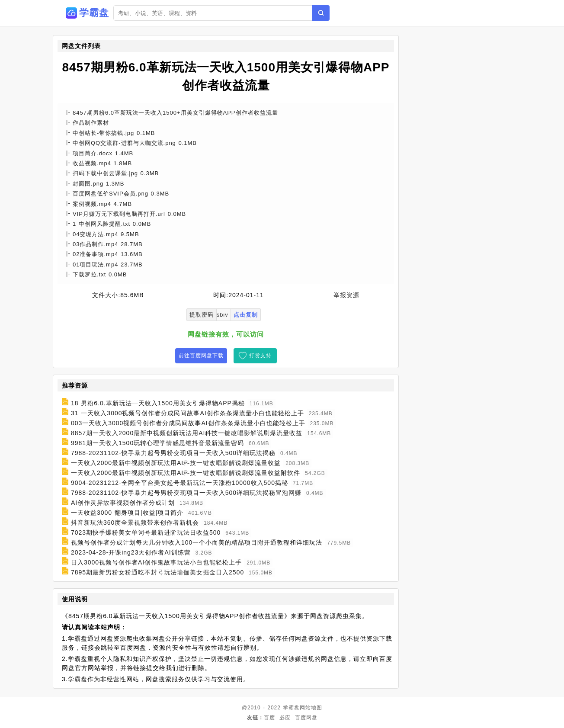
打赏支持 (260, 356)
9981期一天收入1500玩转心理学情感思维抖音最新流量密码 (157, 443)
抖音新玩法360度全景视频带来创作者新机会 (135, 523)
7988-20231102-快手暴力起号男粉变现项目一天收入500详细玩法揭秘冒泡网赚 (186, 493)
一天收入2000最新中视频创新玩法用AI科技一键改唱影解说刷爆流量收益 (176, 463)
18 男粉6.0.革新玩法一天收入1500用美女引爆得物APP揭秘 (158, 403)
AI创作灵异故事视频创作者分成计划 (123, 503)
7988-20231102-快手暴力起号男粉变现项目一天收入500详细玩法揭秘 (173, 453)
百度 (269, 718)
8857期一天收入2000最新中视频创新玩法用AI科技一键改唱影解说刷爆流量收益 (187, 433)
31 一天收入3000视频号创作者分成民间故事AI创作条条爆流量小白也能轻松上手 (187, 413)
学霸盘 (291, 708)
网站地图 (311, 708)
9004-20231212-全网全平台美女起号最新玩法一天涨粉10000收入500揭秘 (179, 483)
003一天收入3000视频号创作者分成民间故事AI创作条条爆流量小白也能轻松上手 (188, 423)
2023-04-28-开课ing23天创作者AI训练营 (131, 552)
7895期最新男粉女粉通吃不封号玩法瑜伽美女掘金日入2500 (157, 572)
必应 (285, 718)
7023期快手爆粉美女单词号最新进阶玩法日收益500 (146, 532)
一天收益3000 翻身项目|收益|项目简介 (127, 513)
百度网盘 (306, 718)
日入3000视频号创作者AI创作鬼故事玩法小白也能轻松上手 (156, 562)
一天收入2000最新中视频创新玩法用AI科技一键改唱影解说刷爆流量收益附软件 (186, 473)
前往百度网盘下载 (201, 356)
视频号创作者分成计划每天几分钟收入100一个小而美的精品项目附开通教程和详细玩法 (197, 542)
